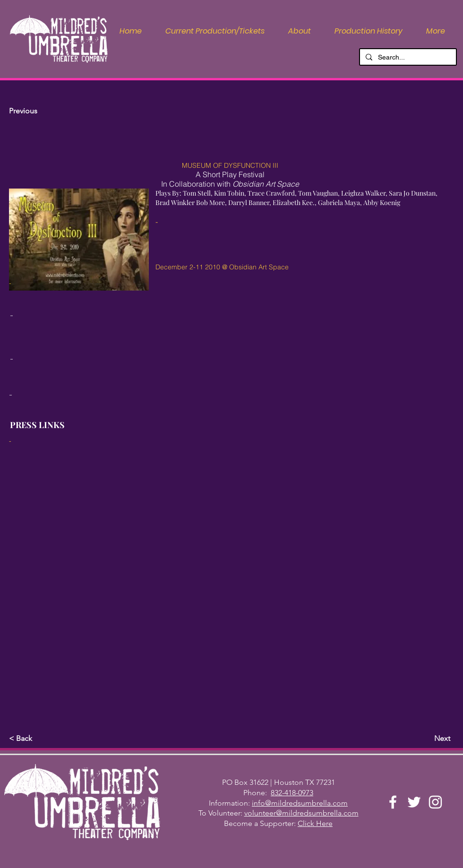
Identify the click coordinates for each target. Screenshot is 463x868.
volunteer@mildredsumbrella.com (301, 813)
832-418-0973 (292, 793)
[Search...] (407, 58)
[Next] (427, 739)
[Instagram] (435, 802)
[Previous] (40, 111)
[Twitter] (414, 802)
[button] (300, 31)
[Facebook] (393, 802)
